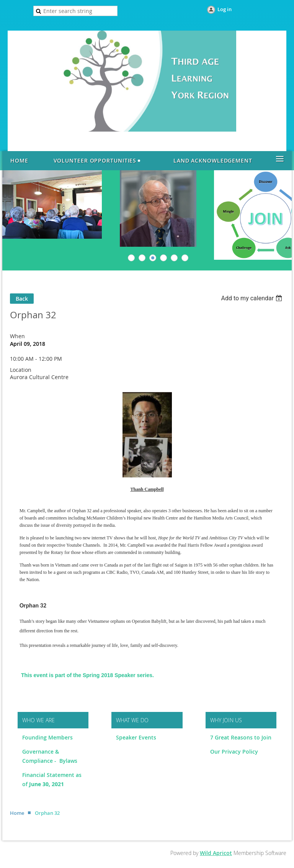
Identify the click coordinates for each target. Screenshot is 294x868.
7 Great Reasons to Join (241, 737)
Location (21, 370)
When (17, 336)
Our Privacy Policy (234, 752)
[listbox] (252, 298)
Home (17, 813)
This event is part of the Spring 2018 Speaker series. (87, 675)
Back (22, 299)
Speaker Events (137, 737)
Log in (225, 9)
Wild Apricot (216, 853)
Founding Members (47, 737)
